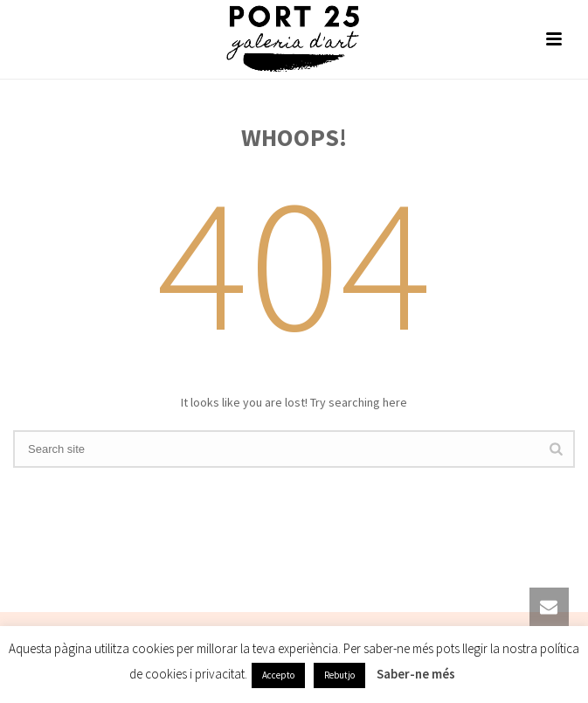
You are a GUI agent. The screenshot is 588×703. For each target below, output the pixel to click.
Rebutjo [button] (339, 675)
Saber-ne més (416, 674)
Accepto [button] (278, 675)
